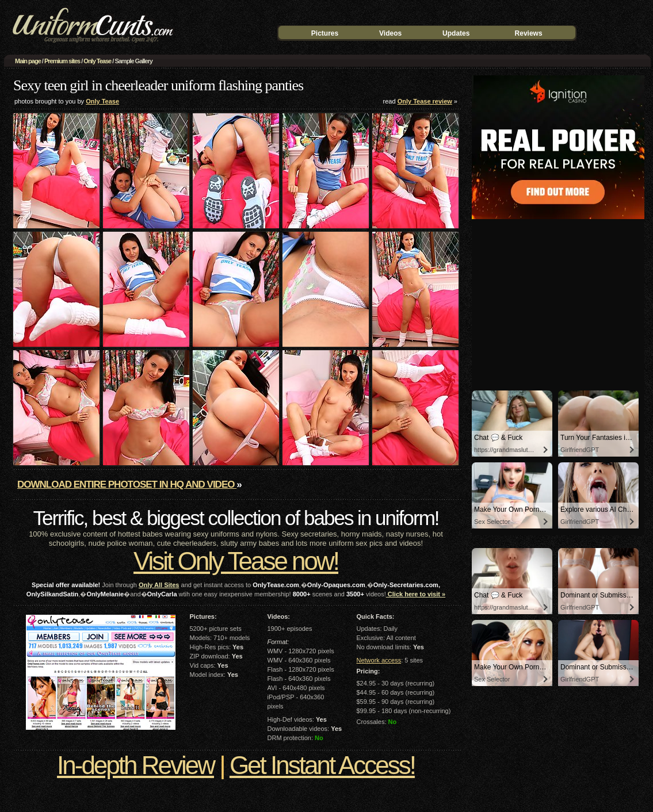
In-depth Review (135, 765)
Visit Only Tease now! (236, 561)
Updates (456, 33)
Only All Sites (159, 585)
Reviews (529, 33)
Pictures (325, 33)
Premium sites (62, 61)
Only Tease (97, 61)
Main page (28, 61)
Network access (379, 660)
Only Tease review (425, 101)
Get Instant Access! (322, 765)
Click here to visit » (416, 594)
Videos (390, 33)
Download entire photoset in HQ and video (127, 484)
